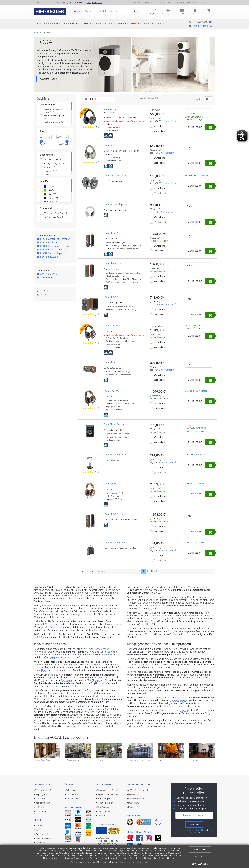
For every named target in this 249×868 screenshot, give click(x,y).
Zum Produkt (195, 127)
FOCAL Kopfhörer (49, 242)
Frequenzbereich (178, 700)
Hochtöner (107, 655)
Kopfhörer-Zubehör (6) (54, 122)
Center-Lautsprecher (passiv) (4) (53, 111)
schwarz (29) (51, 198)
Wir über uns (72, 790)
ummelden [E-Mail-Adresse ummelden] (200, 830)
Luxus (83, 706)
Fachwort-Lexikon (105, 803)
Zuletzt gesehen (168, 14)
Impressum (142, 862)
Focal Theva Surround (115, 424)
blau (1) (49, 186)
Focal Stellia (110, 483)
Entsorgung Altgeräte (45, 838)
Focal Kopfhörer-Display (116, 455)
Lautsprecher (51, 24)
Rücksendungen (43, 803)
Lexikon (39, 826)
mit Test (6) (49, 175)
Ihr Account (195, 14)
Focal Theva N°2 (112, 263)
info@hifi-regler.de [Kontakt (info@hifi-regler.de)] (95, 3)
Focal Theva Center (114, 362)
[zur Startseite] (50, 11)
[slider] (41, 141)
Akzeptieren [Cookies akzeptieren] (200, 849)
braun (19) (50, 194)
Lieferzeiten (41, 807)
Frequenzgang (102, 678)
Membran (49, 627)
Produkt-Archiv (104, 816)
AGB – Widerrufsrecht (138, 790)
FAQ (37, 830)
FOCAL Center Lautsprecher (55, 239)
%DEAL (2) (49, 167)
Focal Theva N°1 (112, 297)
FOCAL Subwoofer (50, 257)
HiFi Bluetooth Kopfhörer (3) (55, 117)
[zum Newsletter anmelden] (194, 824)
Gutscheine (41, 811)
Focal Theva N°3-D (113, 514)
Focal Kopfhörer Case (115, 543)
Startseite (38, 33)
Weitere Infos (48, 79)
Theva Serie (46, 277)
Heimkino (87, 24)
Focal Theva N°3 (112, 233)
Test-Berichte (103, 807)
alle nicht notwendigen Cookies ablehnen (156, 858)
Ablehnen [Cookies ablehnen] (200, 857)
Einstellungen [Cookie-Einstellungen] (200, 864)
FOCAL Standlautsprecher (54, 253)
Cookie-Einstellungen (70, 856)
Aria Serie (45, 295)
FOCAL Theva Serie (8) (54, 217)
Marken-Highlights (106, 799)
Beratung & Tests (153, 24)
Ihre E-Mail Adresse (193, 815)
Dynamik (184, 710)
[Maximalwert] (62, 137)
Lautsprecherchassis (98, 649)
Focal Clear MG (112, 326)
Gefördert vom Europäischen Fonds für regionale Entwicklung (108, 841)
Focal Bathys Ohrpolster (116, 204)
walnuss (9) (51, 202)
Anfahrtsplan (72, 799)
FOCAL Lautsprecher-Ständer (56, 246)
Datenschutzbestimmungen (123, 862)
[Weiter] (156, 571)
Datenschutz (164, 3)
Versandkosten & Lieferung (186, 3)
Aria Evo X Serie (49, 274)
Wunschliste (182, 14)
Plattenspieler (70, 24)
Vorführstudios (73, 794)
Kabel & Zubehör (105, 24)
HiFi (38, 24)
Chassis (49, 624)
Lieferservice (41, 799)
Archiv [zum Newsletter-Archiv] (190, 833)
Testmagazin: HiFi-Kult (108, 790)
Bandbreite (67, 680)
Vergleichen (154, 14)
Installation (40, 843)
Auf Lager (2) (50, 171)
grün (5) (49, 190)
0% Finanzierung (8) (53, 160)
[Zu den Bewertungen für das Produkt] (89, 127)
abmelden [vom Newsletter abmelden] (185, 830)
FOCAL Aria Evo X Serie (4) (56, 213)
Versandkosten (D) (44, 790)
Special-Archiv (104, 811)
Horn (53, 658)
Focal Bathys (110, 110)
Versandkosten (167, 121)
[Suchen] (135, 11)
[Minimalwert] (46, 137)
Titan (43, 670)
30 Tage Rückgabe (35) (54, 163)
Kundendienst (42, 834)
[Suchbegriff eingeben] (108, 11)
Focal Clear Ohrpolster (115, 175)
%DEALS (135, 24)
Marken (122, 24)
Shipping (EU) (41, 794)
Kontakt (137, 3)
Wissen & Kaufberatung (108, 794)
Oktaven (96, 680)
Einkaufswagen (208, 14)
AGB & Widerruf (209, 3)
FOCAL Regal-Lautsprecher (54, 250)
